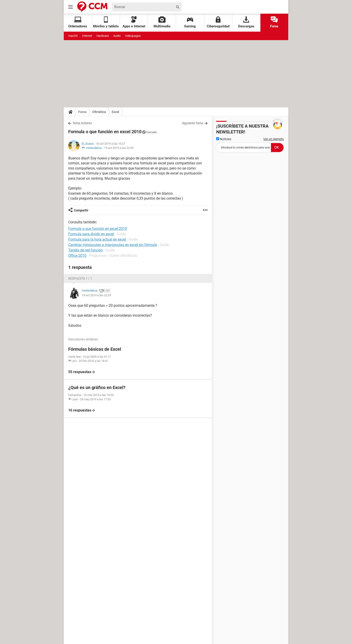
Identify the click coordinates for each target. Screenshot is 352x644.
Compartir (81, 210)
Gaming (190, 22)
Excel (115, 112)
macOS (73, 36)
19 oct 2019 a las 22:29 (119, 148)
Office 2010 (77, 256)
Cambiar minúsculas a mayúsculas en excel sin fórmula (113, 245)
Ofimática (99, 112)
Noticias (224, 139)
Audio (117, 36)
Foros (274, 22)
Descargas (246, 22)
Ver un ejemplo (274, 139)
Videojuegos (133, 36)
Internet (87, 36)
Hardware (103, 36)
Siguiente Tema (193, 123)
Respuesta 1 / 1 (80, 278)
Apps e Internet (134, 22)
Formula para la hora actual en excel (97, 239)
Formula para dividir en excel (91, 234)
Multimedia (162, 22)
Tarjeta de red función (86, 250)
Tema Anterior (82, 123)
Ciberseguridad (218, 22)
